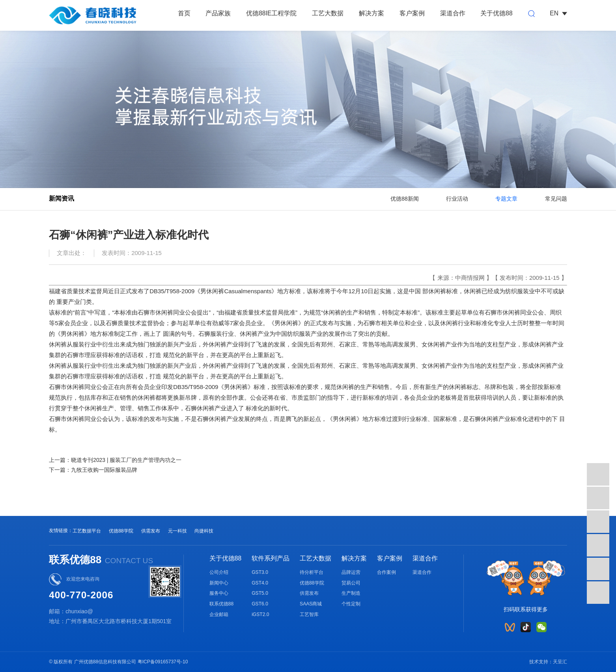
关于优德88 (496, 13)
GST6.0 (260, 604)
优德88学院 (121, 531)
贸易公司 (351, 583)
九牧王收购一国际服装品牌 (104, 470)
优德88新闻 (404, 199)
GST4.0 (260, 583)
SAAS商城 (311, 604)
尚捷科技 (204, 531)
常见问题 (556, 199)
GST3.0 (260, 572)
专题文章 (506, 199)
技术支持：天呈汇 (548, 662)
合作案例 (386, 572)
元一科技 (177, 531)
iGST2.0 (260, 614)
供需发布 (151, 531)
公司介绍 (219, 572)
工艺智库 (309, 614)
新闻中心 (219, 583)
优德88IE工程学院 (271, 13)
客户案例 (412, 13)
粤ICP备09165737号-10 (163, 662)
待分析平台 (312, 572)
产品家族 (218, 13)
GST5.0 (260, 593)
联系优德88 (222, 604)
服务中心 (219, 593)
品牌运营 (351, 572)
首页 (184, 13)
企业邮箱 (219, 614)
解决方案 (371, 13)
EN (558, 13)
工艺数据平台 (87, 531)
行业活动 (457, 199)
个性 (346, 604)
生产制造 (351, 593)
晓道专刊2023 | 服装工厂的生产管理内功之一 (126, 460)
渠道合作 (453, 13)
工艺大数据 (328, 13)
